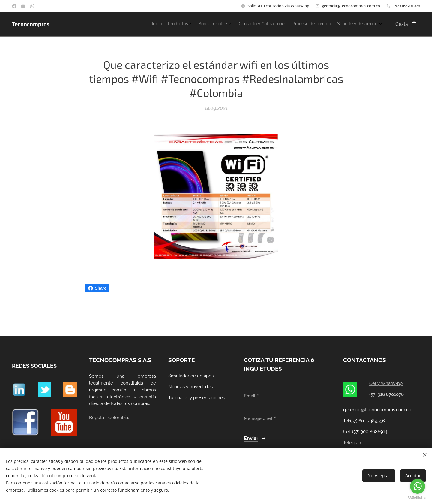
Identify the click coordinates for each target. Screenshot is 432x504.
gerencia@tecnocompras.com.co (351, 6)
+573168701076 (406, 6)
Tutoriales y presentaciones (197, 398)
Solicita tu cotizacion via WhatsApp (278, 6)
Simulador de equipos (191, 376)
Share (97, 288)
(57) (387, 394)
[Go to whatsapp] (418, 486)
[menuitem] (339, 24)
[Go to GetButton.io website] (418, 498)
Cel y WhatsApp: (387, 384)
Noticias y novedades (190, 387)
